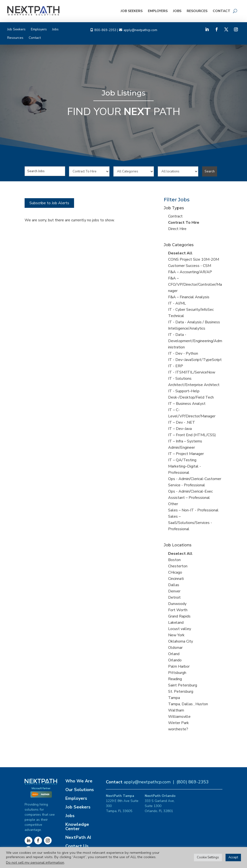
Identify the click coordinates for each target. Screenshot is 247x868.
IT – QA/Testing (182, 460)
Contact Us (77, 846)
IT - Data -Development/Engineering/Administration (195, 341)
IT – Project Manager (186, 454)
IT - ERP (176, 366)
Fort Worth (178, 610)
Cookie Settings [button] (208, 857)
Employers (158, 11)
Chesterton (178, 566)
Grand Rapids (179, 616)
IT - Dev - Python (183, 353)
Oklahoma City (181, 641)
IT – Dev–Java (180, 429)
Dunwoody (177, 604)
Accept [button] (233, 857)
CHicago (175, 572)
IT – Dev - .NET (182, 422)
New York (176, 635)
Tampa (174, 698)
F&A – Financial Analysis (189, 297)
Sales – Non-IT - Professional (193, 510)
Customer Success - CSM (190, 266)
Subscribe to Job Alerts (49, 203)
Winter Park (178, 723)
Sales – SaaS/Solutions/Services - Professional (190, 523)
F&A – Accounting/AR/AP (190, 272)
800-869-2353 (105, 30)
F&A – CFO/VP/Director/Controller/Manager (195, 285)
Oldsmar (175, 648)
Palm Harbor (179, 666)
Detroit (174, 597)
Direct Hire (177, 229)
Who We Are (79, 781)
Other (173, 504)
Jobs (177, 11)
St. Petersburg (181, 692)
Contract (175, 216)
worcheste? (178, 729)
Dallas (174, 585)
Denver (174, 591)
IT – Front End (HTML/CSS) (192, 435)
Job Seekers (132, 11)
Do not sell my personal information (35, 862)
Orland (174, 654)
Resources (197, 11)
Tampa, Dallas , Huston (188, 704)
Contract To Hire (184, 223)
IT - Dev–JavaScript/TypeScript (195, 360)
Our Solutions (80, 790)
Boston (174, 560)
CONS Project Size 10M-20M (194, 259)
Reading (175, 679)
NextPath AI (78, 837)
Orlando (175, 660)
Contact (222, 11)
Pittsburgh (177, 673)
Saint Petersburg (183, 685)
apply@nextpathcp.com (140, 30)
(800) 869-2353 (193, 782)
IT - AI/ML (177, 303)
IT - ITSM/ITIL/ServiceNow (192, 372)
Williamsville (179, 717)
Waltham (176, 710)
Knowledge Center (77, 827)
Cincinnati (176, 579)
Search (210, 171)
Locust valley (180, 629)
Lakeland (176, 623)
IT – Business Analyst (187, 404)
